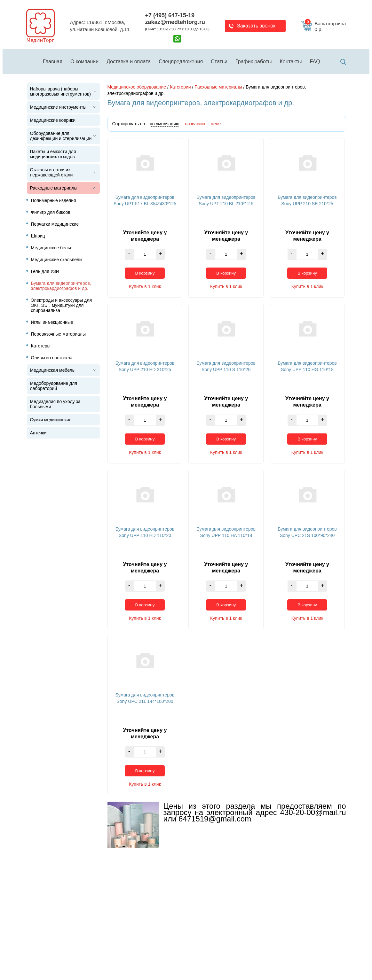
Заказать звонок (256, 26)
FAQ (315, 62)
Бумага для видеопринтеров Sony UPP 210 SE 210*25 (307, 200)
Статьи (219, 62)
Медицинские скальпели (56, 260)
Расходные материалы (54, 188)
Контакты (291, 62)
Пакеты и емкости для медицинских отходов (53, 154)
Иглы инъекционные (52, 322)
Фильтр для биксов (51, 212)
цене (216, 124)
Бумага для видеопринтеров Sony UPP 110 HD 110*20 (145, 532)
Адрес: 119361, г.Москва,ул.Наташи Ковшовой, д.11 (100, 26)
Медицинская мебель (52, 370)
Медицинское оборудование (137, 87)
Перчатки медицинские (55, 224)
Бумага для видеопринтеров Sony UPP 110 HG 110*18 (307, 366)
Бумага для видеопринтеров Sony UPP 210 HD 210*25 (145, 366)
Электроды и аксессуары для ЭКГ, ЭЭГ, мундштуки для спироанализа (61, 305)
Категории (180, 87)
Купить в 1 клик (145, 286)
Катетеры (41, 346)
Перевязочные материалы (59, 334)
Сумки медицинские (51, 420)
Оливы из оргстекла (52, 358)
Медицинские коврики (53, 120)
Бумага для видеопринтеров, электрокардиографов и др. (61, 286)
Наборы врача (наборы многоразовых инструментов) (60, 91)
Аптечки (38, 433)
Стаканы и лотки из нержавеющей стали (51, 172)
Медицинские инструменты (58, 107)
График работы (253, 62)
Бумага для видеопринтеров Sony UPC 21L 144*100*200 (145, 698)
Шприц (38, 236)
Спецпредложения (181, 62)
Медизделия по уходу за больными (55, 404)
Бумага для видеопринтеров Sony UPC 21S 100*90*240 (307, 532)
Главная (53, 62)
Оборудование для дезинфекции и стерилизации (61, 136)
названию (195, 124)
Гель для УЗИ (45, 271)
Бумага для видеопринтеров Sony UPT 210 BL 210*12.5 (226, 200)
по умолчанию (164, 124)
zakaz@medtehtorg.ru (175, 22)
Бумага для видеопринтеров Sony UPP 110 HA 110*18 (226, 532)
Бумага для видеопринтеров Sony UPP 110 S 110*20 (226, 366)
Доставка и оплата (129, 62)
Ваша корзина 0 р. (325, 27)
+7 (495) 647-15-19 (170, 15)
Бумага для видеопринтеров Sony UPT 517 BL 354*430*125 (145, 200)
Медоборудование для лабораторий (54, 386)
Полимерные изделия (54, 200)
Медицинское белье (52, 248)
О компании (84, 62)
